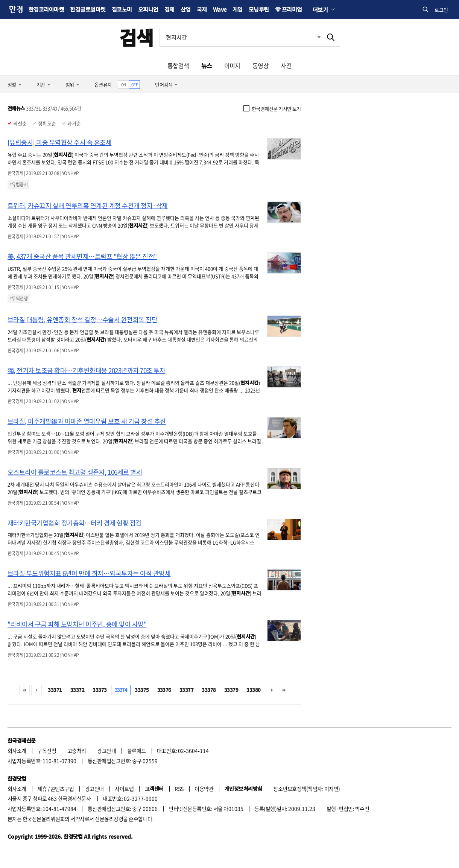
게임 (238, 9)
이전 (36, 690)
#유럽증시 (18, 184)
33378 (209, 690)
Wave (220, 9)
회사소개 (17, 751)
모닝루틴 (259, 9)
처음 (24, 690)
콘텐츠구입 (62, 789)
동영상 (261, 65)
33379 (231, 690)
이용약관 (204, 789)
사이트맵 (124, 789)
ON (124, 85)
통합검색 (178, 65)
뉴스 (207, 65)
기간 (41, 85)
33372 (77, 690)
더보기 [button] (320, 9)
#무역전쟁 (18, 298)
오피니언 (148, 9)
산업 (186, 9)
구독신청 (47, 751)
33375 (142, 690)
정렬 (12, 85)
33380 (253, 690)
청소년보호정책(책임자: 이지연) (306, 789)
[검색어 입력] (241, 37)
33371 (55, 690)
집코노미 (122, 9)
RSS (179, 789)
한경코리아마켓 (46, 9)
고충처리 (77, 751)
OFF (135, 85)
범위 (70, 85)
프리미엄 (292, 9)
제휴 (42, 789)
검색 (136, 37)
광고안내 (106, 751)
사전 (286, 65)
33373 (100, 690)
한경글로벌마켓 (88, 9)
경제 (169, 9)
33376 (164, 690)
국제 (202, 9)
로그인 (441, 10)
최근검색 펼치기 (313, 37)
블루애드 (137, 751)
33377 (186, 690)
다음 (272, 690)
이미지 (232, 65)
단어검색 (164, 85)
